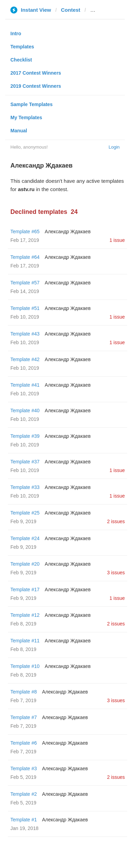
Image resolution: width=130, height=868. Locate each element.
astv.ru (98, 10)
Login (114, 147)
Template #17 (25, 589)
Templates (22, 47)
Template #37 (25, 462)
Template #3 (24, 768)
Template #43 (25, 334)
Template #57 (25, 283)
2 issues (116, 521)
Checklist (21, 60)
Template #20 (25, 564)
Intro (16, 34)
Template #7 (24, 717)
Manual (19, 131)
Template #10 (25, 666)
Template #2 (24, 794)
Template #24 (25, 538)
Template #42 (25, 359)
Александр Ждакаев (68, 232)
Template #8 (24, 692)
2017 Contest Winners (36, 73)
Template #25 (25, 513)
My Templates (26, 117)
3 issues (116, 573)
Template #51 (25, 308)
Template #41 (25, 385)
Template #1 (24, 820)
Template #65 (25, 232)
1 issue (117, 240)
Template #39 (25, 436)
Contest (71, 10)
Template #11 (25, 641)
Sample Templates (32, 104)
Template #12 (25, 615)
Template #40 (25, 411)
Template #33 (25, 487)
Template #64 (25, 257)
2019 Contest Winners (36, 86)
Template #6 (24, 743)
